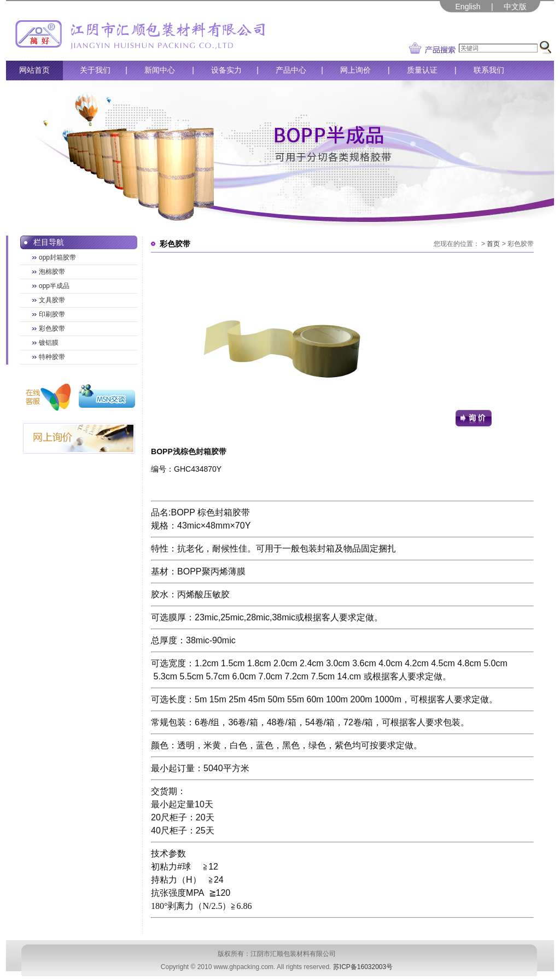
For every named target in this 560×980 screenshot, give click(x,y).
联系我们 (489, 70)
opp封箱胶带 (57, 257)
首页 (493, 244)
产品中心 (291, 70)
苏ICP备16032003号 (363, 967)
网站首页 (34, 70)
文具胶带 (52, 300)
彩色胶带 (52, 328)
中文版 (515, 7)
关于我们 (95, 70)
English (468, 7)
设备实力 (226, 70)
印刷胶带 (52, 314)
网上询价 (355, 70)
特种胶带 (52, 357)
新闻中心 (160, 70)
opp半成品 (54, 286)
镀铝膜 (49, 343)
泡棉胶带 (52, 272)
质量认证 (422, 70)
